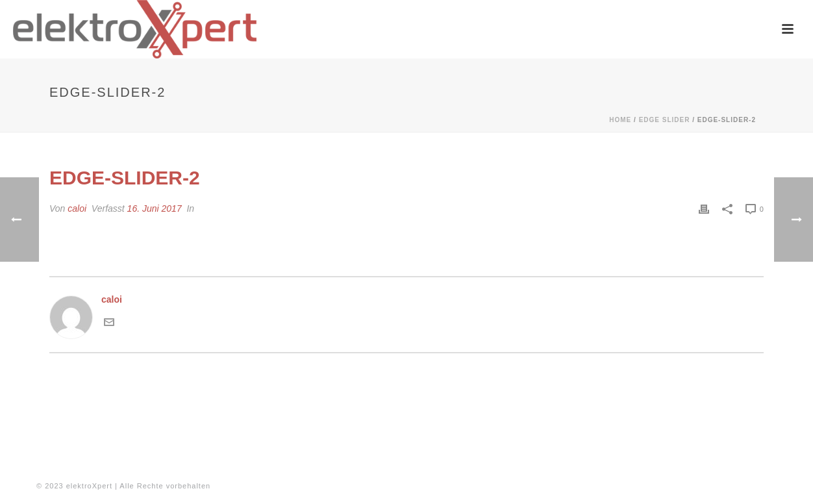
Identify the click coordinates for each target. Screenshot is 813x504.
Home (620, 120)
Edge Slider (665, 120)
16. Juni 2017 (155, 208)
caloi (77, 208)
